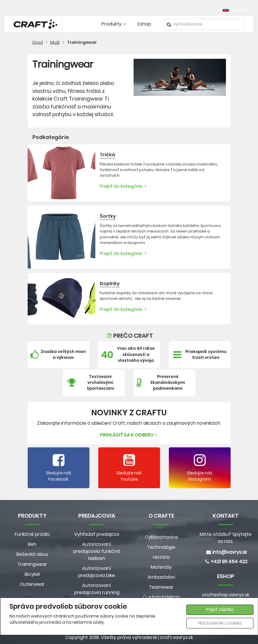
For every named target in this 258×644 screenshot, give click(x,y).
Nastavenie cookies (220, 623)
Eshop (144, 24)
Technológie (161, 547)
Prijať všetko (220, 609)
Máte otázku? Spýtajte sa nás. (226, 538)
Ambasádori (161, 577)
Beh (32, 544)
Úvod (38, 42)
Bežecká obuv (32, 554)
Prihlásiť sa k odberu (129, 435)
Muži (55, 42)
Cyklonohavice (161, 537)
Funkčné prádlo (32, 534)
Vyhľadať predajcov (97, 534)
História (161, 557)
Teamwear (161, 587)
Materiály (161, 567)
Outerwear (32, 584)
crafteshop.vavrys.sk (226, 595)
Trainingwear (82, 42)
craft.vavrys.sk (177, 637)
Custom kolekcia (161, 597)
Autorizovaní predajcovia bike (97, 572)
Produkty (114, 24)
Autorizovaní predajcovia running (97, 589)
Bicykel (32, 574)
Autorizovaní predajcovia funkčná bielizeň (97, 551)
